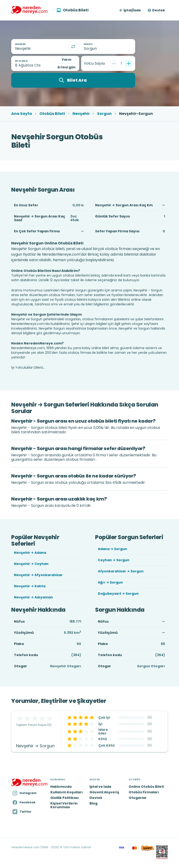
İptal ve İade (100, 787)
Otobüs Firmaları (144, 792)
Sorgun (104, 114)
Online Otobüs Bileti (146, 787)
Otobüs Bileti (52, 114)
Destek (159, 10)
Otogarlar (138, 798)
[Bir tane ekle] (129, 63)
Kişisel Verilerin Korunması (64, 805)
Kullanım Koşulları (67, 792)
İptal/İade (132, 10)
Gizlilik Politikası (65, 798)
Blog (93, 803)
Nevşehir (81, 114)
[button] (130, 10)
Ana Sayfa (22, 114)
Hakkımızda (61, 787)
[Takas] (73, 47)
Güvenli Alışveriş (104, 792)
